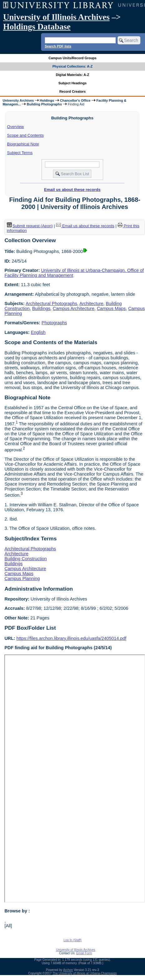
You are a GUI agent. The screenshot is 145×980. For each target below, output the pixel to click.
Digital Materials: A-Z (73, 75)
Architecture (91, 304)
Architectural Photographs (51, 304)
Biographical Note (23, 144)
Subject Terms (20, 153)
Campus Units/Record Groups (72, 58)
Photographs (54, 323)
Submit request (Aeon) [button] (30, 226)
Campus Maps (111, 308)
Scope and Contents (26, 135)
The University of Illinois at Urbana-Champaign (85, 973)
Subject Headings (73, 83)
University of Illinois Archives (56, 17)
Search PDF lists (58, 46)
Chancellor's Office (75, 100)
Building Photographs (44, 104)
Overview (16, 127)
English (38, 332)
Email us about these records (72, 190)
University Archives (18, 100)
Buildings (41, 308)
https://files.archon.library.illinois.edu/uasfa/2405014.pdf (71, 638)
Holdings (47, 100)
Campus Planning (22, 579)
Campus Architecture (74, 308)
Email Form (84, 953)
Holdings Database (37, 27)
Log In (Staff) (72, 940)
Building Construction (26, 559)
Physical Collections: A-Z (72, 66)
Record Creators (73, 91)
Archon (68, 970)
